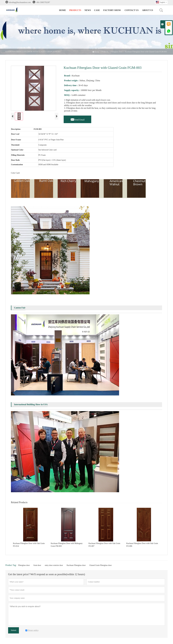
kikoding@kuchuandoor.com (20, 2)
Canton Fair (20, 308)
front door (37, 566)
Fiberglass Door (117, 52)
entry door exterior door (54, 566)
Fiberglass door (24, 566)
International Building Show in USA (31, 405)
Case (97, 10)
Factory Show (112, 10)
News (88, 10)
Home (63, 10)
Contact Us (132, 10)
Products (75, 10)
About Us (148, 10)
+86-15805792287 (43, 2)
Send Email (77, 119)
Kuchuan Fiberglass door (76, 566)
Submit (14, 631)
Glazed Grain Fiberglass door (100, 566)
